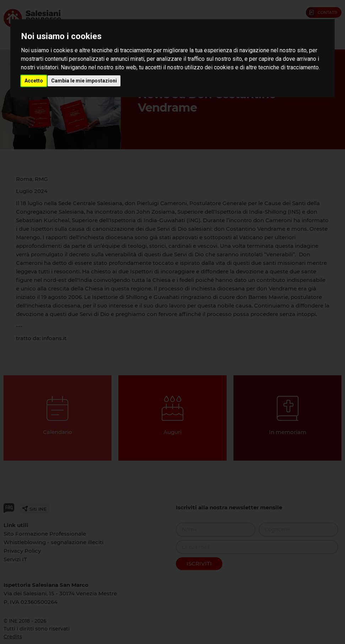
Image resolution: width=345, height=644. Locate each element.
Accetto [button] (34, 81)
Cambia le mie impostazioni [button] (84, 81)
